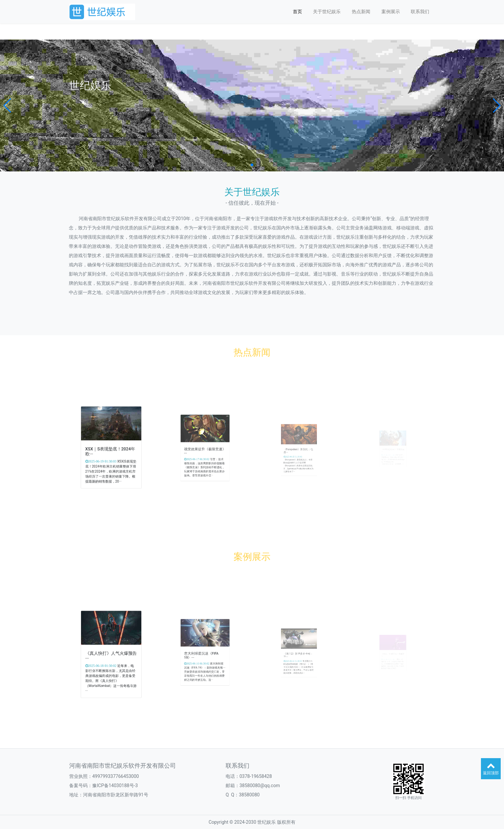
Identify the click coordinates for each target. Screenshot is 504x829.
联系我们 (420, 12)
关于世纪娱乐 (327, 12)
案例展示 (391, 12)
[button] (8, 105)
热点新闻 (361, 12)
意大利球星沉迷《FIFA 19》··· (203, 655)
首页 (297, 12)
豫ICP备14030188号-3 (115, 785)
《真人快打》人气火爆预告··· (111, 655)
